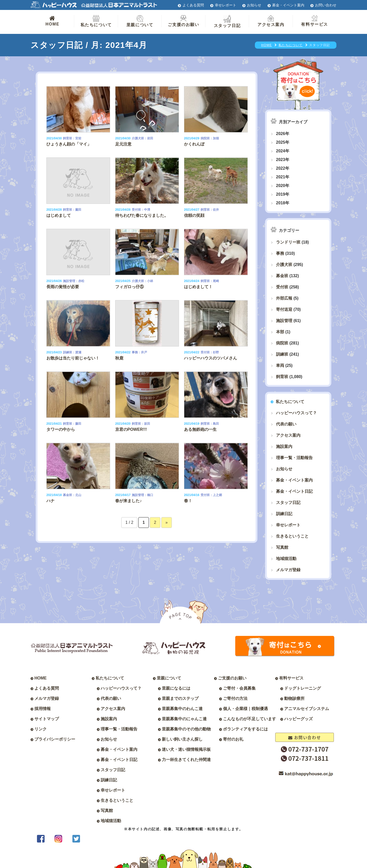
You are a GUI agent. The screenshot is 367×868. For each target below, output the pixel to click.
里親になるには (176, 688)
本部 (280, 332)
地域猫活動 (286, 559)
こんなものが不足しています (250, 719)
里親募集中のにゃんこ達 (184, 719)
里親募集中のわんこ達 (182, 709)
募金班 (282, 276)
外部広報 (284, 298)
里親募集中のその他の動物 (186, 729)
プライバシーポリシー (55, 739)
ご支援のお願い (183, 21)
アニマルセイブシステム (307, 709)
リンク (41, 729)
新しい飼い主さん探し (182, 739)
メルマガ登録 (288, 570)
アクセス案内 (271, 21)
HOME (52, 21)
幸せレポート (226, 5)
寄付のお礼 (233, 739)
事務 (280, 253)
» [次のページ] (167, 522)
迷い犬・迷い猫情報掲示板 (186, 749)
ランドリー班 (288, 242)
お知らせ (254, 5)
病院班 (282, 343)
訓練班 (282, 354)
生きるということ (292, 536)
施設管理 (284, 321)
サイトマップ (47, 719)
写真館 (282, 547)
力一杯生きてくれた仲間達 (186, 760)
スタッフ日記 (227, 21)
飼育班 (282, 377)
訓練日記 (284, 514)
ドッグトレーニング (303, 688)
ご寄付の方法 (235, 698)
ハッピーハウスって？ (296, 413)
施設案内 (284, 446)
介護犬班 (284, 265)
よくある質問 (193, 5)
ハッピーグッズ (298, 719)
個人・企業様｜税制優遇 (245, 709)
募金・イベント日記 (294, 491)
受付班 (282, 287)
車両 (280, 365)
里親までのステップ (180, 698)
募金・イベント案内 (288, 5)
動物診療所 (294, 698)
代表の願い (286, 424)
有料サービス (314, 21)
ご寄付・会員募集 (239, 688)
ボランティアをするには (245, 729)
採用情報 (43, 709)
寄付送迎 (284, 309)
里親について (140, 21)
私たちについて (96, 21)
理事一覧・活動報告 (294, 458)
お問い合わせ (326, 5)
